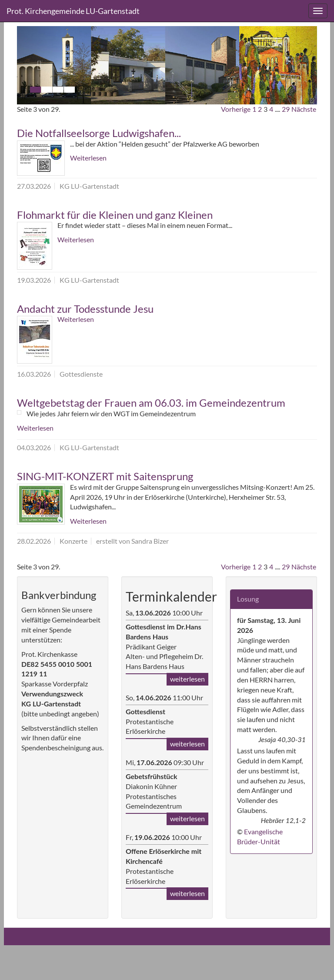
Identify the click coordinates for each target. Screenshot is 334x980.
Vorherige (236, 109)
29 (286, 109)
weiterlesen (187, 679)
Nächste (304, 109)
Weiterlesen (88, 158)
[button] (40, 65)
